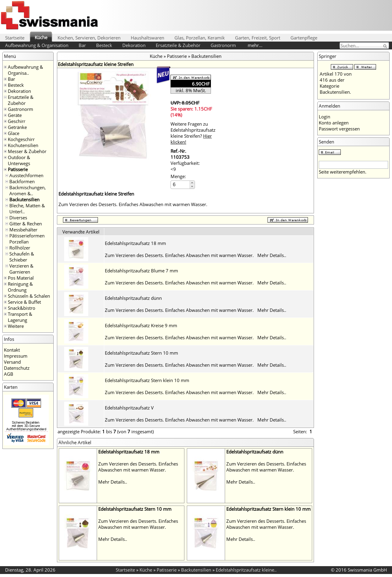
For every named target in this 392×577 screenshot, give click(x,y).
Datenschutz (17, 368)
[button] (192, 183)
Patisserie (18, 169)
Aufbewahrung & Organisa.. (25, 70)
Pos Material (21, 278)
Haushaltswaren (147, 38)
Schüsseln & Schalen (29, 296)
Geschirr (17, 121)
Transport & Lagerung (20, 317)
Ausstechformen (26, 175)
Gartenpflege (304, 38)
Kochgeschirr (21, 139)
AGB (9, 374)
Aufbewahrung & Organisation (37, 45)
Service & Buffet (24, 302)
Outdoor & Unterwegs (19, 160)
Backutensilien (24, 199)
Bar (82, 45)
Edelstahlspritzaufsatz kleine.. (246, 570)
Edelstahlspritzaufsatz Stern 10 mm (141, 353)
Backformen (22, 181)
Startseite (15, 38)
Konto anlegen (334, 123)
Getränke (17, 127)
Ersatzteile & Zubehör (178, 45)
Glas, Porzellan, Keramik (200, 38)
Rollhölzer (20, 248)
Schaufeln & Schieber (22, 257)
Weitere (16, 326)
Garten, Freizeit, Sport (258, 38)
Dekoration (134, 45)
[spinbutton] (180, 185)
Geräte (15, 115)
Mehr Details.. (272, 255)
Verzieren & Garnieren (21, 269)
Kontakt (12, 350)
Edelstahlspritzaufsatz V (129, 408)
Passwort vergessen (339, 129)
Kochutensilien (23, 145)
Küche (41, 37)
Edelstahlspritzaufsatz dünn (133, 298)
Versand (12, 362)
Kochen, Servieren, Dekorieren (89, 38)
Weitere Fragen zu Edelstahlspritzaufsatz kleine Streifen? (193, 133)
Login (325, 117)
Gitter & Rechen (26, 224)
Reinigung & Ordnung (20, 287)
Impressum (16, 356)
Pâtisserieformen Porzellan (27, 239)
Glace (14, 133)
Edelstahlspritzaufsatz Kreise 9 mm (141, 325)
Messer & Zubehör (27, 151)
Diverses (18, 218)
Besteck (104, 45)
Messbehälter (23, 230)
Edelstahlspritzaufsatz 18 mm (135, 243)
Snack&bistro (22, 308)
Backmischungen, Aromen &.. (28, 190)
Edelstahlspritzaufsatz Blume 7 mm (141, 271)
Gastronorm (223, 45)
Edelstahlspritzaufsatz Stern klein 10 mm (147, 380)
